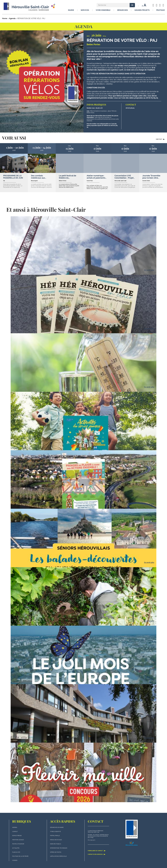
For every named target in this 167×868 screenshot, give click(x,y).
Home (5, 18)
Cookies (15, 860)
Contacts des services (97, 854)
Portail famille (55, 836)
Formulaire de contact (97, 851)
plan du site (16, 852)
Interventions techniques (59, 848)
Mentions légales (18, 840)
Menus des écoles (56, 840)
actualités (16, 848)
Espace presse (17, 836)
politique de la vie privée (20, 856)
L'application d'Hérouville (58, 856)
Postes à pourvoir (18, 844)
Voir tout (160, 139)
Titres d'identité (55, 832)
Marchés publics (56, 844)
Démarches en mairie (57, 827)
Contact (15, 832)
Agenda (12, 18)
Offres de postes (56, 852)
